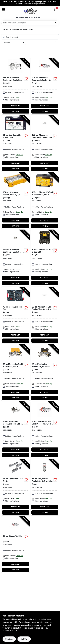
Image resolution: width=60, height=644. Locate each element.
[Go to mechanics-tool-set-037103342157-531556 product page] (15, 315)
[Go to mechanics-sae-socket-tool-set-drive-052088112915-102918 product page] (45, 315)
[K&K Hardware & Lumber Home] (30, 11)
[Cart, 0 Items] (55, 10)
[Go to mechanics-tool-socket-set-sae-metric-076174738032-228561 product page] (45, 201)
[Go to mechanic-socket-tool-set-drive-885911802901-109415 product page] (15, 201)
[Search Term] (30, 23)
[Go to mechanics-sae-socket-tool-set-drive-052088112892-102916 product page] (45, 430)
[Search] (57, 23)
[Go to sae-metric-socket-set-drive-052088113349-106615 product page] (45, 487)
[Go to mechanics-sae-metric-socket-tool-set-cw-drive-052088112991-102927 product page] (45, 143)
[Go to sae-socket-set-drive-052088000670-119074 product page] (15, 143)
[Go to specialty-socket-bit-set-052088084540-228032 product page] (15, 487)
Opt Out (24, 639)
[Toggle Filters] (57, 42)
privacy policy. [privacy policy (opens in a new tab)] (43, 625)
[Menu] (4, 9)
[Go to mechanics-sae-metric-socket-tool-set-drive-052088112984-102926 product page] (15, 258)
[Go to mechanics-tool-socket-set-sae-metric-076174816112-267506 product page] (15, 373)
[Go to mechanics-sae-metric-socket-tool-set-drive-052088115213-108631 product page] (15, 86)
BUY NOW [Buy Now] (16, 111)
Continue (9, 639)
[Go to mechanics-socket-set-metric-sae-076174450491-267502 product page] (45, 373)
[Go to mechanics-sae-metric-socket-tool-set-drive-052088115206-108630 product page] (45, 86)
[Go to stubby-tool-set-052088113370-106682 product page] (15, 544)
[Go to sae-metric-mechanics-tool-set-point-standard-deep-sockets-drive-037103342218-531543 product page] (15, 430)
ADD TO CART (16, 106)
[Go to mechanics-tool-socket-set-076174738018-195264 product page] (45, 258)
